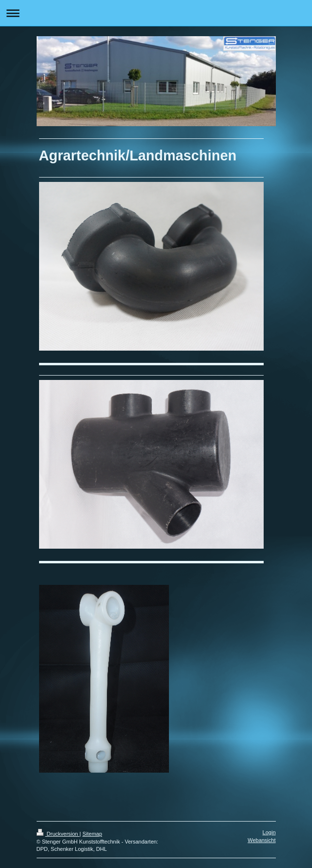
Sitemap (92, 834)
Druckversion (58, 834)
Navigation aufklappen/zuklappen (156, 13)
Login (269, 832)
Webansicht (261, 840)
